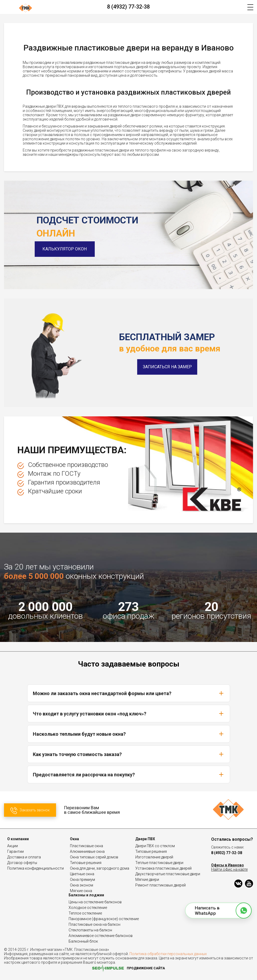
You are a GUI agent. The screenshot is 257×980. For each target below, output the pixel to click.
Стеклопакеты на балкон (90, 930)
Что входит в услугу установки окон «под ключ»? (129, 714)
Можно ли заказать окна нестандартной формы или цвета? (129, 693)
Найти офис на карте (229, 869)
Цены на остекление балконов (95, 902)
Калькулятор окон (67, 249)
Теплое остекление (85, 913)
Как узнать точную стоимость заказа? (129, 754)
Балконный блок (83, 941)
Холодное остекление (88, 908)
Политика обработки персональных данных (168, 954)
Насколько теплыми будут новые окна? (129, 734)
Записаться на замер (167, 367)
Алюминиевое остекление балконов (101, 936)
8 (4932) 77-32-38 (128, 7)
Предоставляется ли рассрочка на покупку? (129, 774)
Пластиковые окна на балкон (94, 924)
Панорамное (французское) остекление (104, 919)
